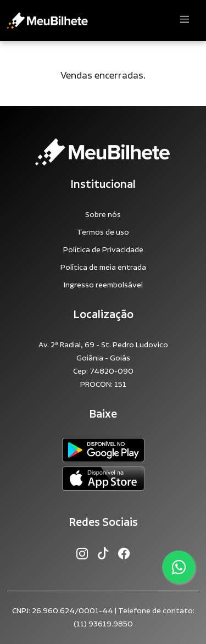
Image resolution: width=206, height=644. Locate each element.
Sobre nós (103, 215)
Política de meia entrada (103, 268)
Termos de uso (103, 232)
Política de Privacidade (103, 250)
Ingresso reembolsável (103, 285)
